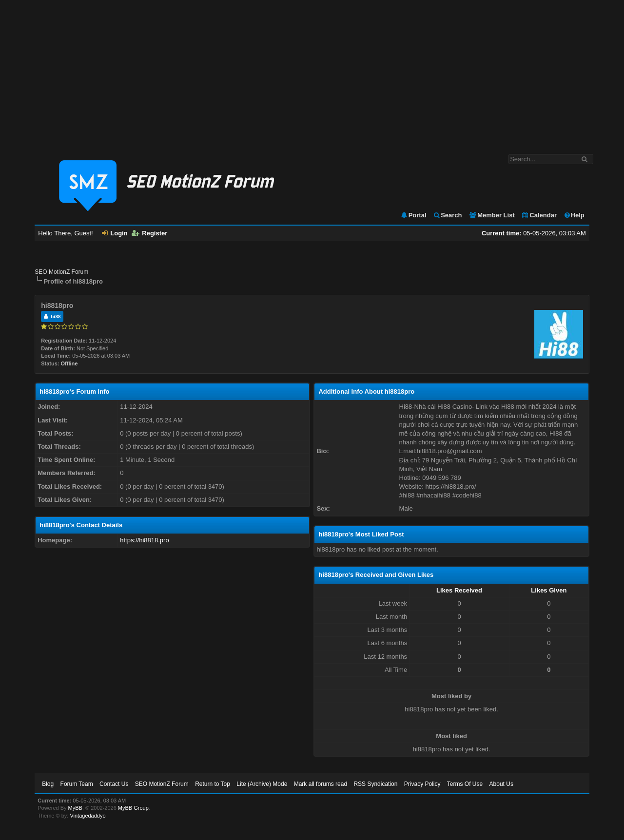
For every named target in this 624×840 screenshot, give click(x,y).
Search (447, 215)
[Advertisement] (312, 72)
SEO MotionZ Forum (61, 272)
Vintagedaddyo (88, 816)
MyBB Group (133, 808)
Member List (492, 215)
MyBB (75, 808)
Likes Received (459, 590)
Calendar (539, 215)
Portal (413, 215)
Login (115, 233)
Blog (48, 784)
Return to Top (213, 784)
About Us (501, 784)
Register (149, 233)
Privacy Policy (422, 784)
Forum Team (77, 784)
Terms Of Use (465, 784)
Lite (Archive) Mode (262, 784)
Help (574, 215)
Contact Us (114, 784)
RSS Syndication (375, 784)
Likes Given (549, 590)
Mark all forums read (321, 784)
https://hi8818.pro (144, 540)
